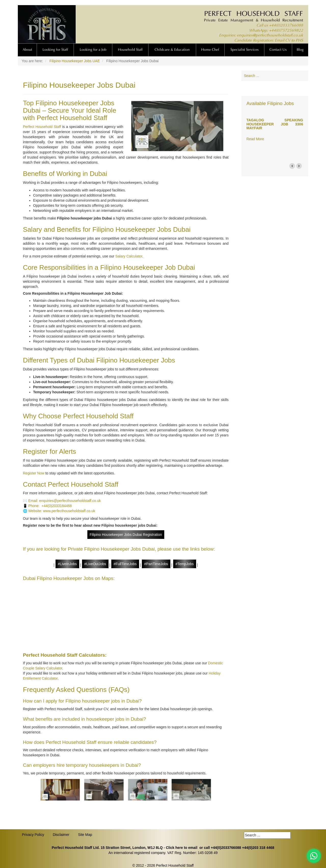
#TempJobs (185, 564)
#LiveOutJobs (95, 564)
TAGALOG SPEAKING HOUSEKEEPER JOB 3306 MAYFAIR (275, 124)
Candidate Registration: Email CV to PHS (269, 41)
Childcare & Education (172, 50)
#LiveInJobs (67, 564)
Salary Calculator (129, 256)
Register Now (34, 473)
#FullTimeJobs (125, 564)
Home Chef (210, 50)
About (27, 50)
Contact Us (278, 50)
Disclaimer (61, 835)
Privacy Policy (33, 835)
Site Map (85, 835)
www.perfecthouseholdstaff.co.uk (69, 511)
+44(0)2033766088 (286, 26)
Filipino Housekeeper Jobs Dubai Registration (126, 535)
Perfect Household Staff (42, 127)
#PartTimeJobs (156, 564)
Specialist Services (244, 50)
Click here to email (182, 848)
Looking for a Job (93, 50)
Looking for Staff (55, 50)
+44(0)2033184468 (57, 506)
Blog (300, 50)
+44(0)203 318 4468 (258, 848)
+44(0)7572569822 (286, 31)
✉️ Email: (31, 501)
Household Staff (130, 50)
